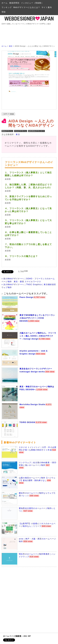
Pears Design (26, 297)
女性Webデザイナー (36, 131)
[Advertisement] (30, 32)
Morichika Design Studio (32, 404)
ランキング (7, 7)
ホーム (5, 3)
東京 (11, 46)
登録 (4, 12)
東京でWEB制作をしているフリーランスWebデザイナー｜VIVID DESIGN (37, 318)
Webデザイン (7, 131)
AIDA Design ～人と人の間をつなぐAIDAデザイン (31, 123)
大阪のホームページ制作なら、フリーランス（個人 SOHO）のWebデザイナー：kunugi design (38, 336)
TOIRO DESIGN (27, 422)
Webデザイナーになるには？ (27, 7)
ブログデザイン (21, 131)
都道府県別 (14, 3)
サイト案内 (47, 7)
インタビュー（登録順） (32, 3)
